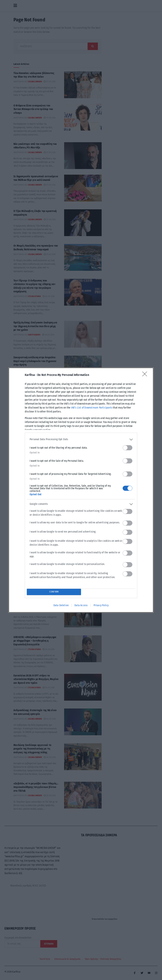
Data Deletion (61, 605)
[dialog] (81, 490)
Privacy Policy (101, 605)
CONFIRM (54, 592)
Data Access (81, 605)
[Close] (146, 375)
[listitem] (81, 440)
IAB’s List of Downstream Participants (92, 408)
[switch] (127, 448)
